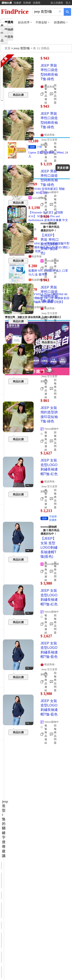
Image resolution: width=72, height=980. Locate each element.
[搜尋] (46, 12)
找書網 (17, 3)
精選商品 (7, 24)
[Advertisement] (36, 93)
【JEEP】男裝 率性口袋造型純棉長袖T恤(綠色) (50, 244)
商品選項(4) (49, 342)
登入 (68, 3)
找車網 (27, 3)
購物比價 (7, 3)
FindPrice (15, 12)
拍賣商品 (7, 39)
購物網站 (7, 31)
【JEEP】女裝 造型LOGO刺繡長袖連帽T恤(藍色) (49, 547)
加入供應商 (57, 3)
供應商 (37, 3)
